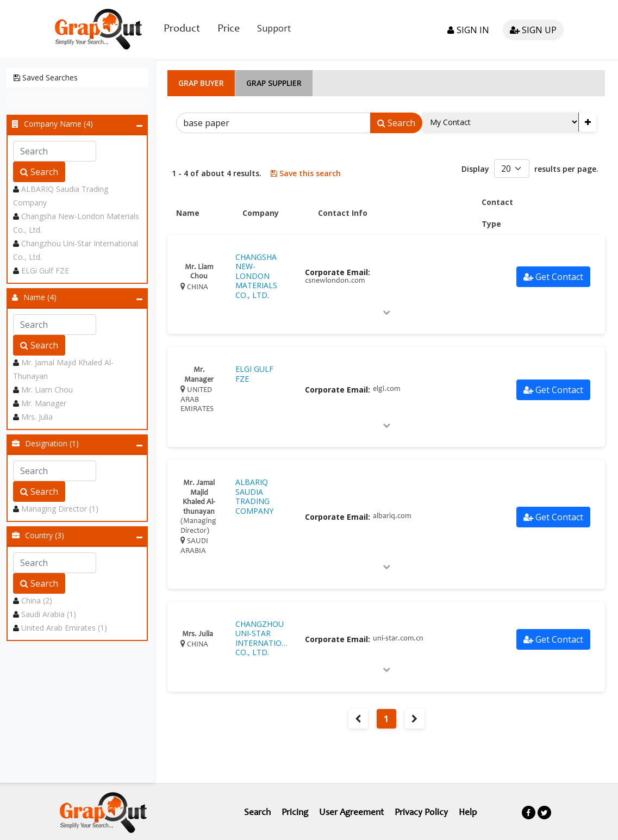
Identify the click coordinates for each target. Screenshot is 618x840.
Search (39, 171)
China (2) (37, 599)
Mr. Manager (44, 402)
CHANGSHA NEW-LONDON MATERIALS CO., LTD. (256, 275)
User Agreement (351, 812)
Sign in (468, 29)
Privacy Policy (423, 812)
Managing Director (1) (60, 508)
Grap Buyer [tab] (201, 82)
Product (182, 29)
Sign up (533, 29)
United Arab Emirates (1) (64, 627)
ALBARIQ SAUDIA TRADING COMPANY (254, 495)
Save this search (304, 172)
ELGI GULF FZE (254, 373)
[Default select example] (512, 167)
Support (274, 28)
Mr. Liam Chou (47, 388)
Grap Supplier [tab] (274, 82)
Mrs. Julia (37, 416)
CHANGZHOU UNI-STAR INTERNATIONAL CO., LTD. (262, 637)
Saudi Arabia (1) (49, 613)
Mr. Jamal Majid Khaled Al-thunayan (199, 483)
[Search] (273, 122)
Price (229, 29)
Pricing (292, 812)
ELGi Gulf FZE (45, 269)
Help (472, 812)
